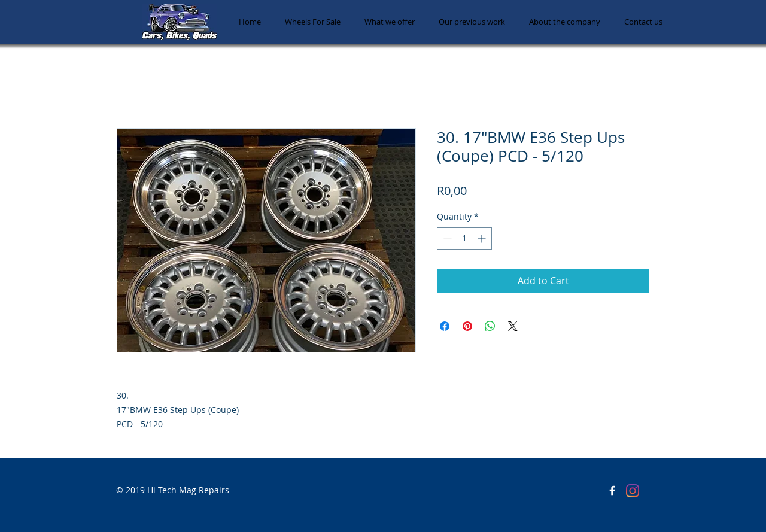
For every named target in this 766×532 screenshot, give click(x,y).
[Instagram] (633, 491)
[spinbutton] (464, 238)
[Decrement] (446, 238)
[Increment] (483, 238)
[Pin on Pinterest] (467, 326)
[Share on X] (513, 326)
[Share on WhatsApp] (490, 326)
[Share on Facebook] (445, 326)
